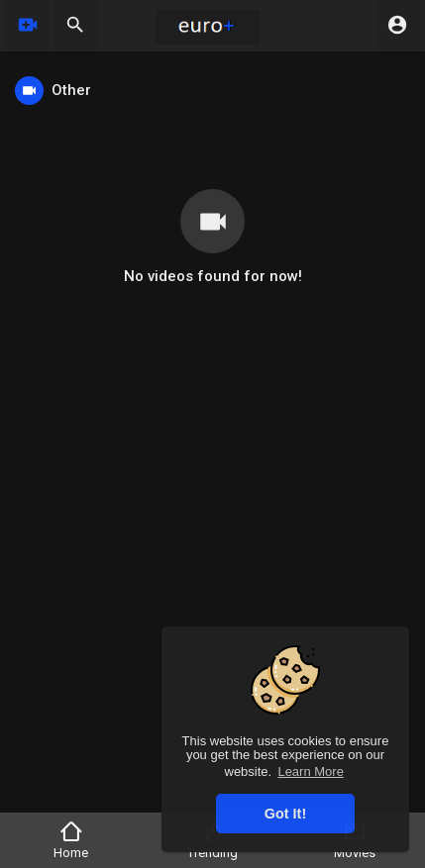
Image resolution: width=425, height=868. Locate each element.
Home (71, 840)
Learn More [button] (310, 772)
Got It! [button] (285, 814)
